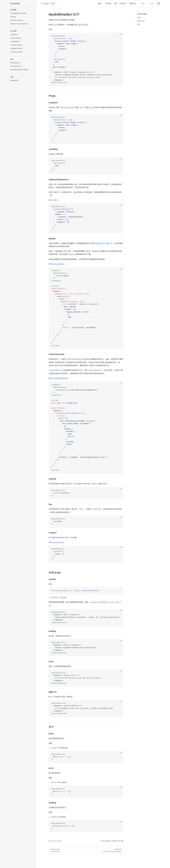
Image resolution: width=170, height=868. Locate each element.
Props (139, 17)
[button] (22, 10)
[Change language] (144, 3)
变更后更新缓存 (59, 264)
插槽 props (141, 21)
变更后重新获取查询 (60, 378)
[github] (159, 3)
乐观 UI (55, 200)
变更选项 (63, 597)
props (55, 25)
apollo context (58, 542)
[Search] (48, 3)
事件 (139, 24)
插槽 (79, 25)
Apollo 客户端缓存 (103, 243)
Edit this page (55, 841)
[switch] (152, 3)
